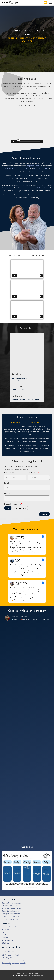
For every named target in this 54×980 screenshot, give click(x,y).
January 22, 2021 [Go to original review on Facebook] (20, 585)
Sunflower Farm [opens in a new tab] (40, 168)
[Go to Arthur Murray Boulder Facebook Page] (16, 947)
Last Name (33, 473)
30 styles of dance (43, 188)
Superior (5, 965)
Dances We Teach (9, 927)
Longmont (15, 963)
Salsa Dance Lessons (10, 911)
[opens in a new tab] (27, 872)
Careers (5, 938)
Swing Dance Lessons (11, 914)
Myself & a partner (20, 508)
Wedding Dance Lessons (12, 908)
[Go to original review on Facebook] (43, 537)
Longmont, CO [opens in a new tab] (32, 166)
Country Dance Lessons (12, 919)
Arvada (9, 961)
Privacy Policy (7, 940)
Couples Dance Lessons (12, 906)
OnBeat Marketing (37, 976)
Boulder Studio (8, 948)
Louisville (22, 963)
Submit (44, 514)
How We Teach (8, 930)
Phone (7, 494)
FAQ (4, 932)
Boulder (15, 961)
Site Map (5, 943)
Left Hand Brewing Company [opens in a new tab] (15, 168)
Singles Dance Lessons (11, 903)
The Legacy (7, 935)
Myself (8, 508)
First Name (9, 473)
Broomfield (22, 961)
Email (7, 483)
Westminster (15, 965)
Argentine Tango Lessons (12, 916)
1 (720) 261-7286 (19, 390)
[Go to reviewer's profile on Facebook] (12, 538)
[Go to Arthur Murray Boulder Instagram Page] (19, 947)
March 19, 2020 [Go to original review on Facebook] (19, 539)
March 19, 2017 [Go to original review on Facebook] (19, 562)
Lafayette (8, 963)
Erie (3, 963)
